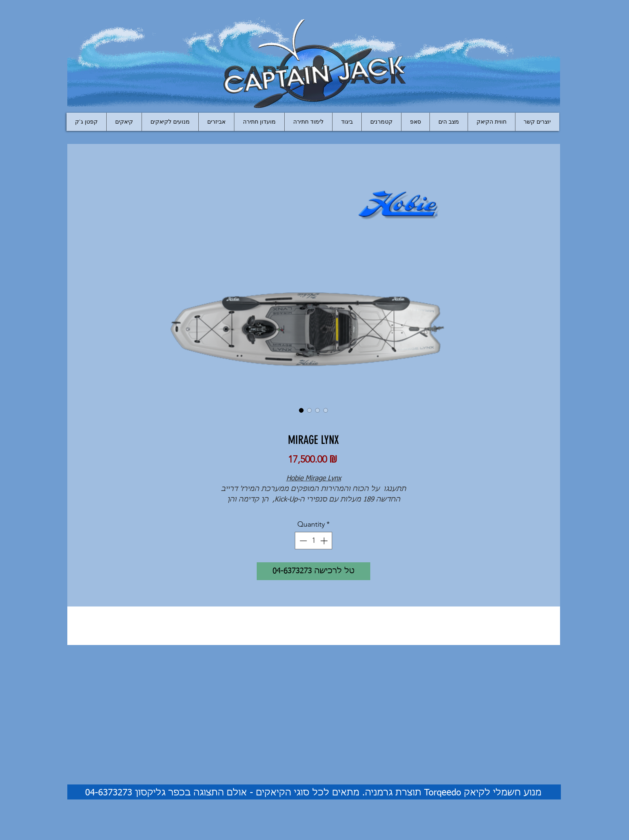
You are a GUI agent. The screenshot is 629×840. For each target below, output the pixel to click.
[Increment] (325, 541)
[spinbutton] (313, 541)
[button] (216, 122)
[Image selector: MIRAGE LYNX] (301, 410)
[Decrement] (302, 541)
